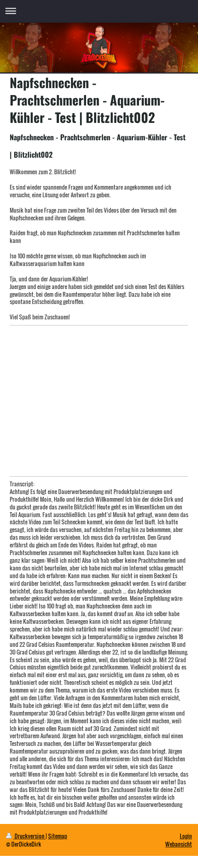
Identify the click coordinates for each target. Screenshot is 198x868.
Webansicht (179, 844)
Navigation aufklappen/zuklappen (99, 11)
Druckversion (26, 836)
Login (186, 836)
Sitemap (58, 836)
